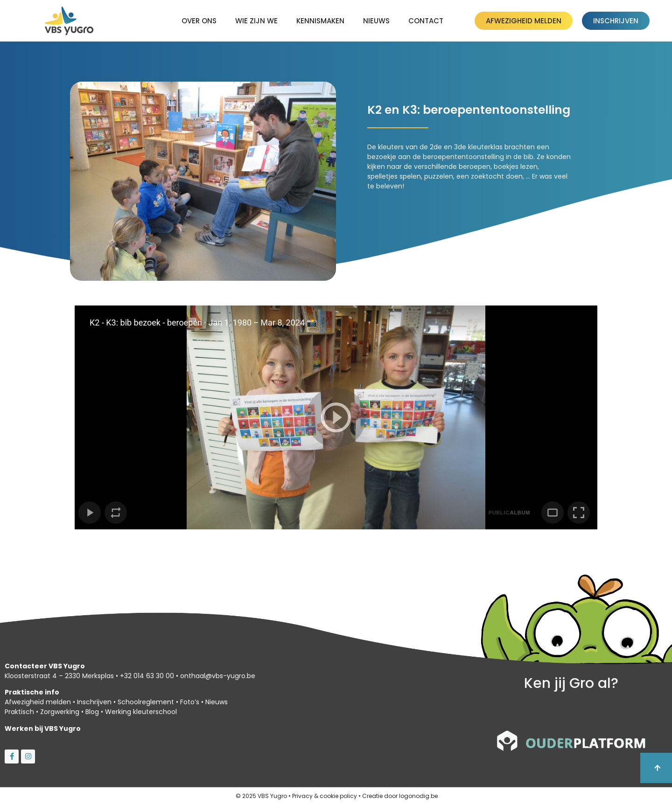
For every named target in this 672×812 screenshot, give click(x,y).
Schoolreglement (146, 702)
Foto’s (190, 702)
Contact (426, 21)
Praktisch (19, 712)
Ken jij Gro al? (571, 683)
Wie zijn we (256, 21)
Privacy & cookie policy (325, 796)
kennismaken (320, 21)
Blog (92, 712)
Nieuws (376, 21)
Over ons (199, 21)
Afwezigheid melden (38, 702)
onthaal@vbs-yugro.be (218, 676)
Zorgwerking (60, 712)
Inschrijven (94, 702)
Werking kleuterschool (141, 712)
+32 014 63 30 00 (147, 676)
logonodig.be (418, 796)
